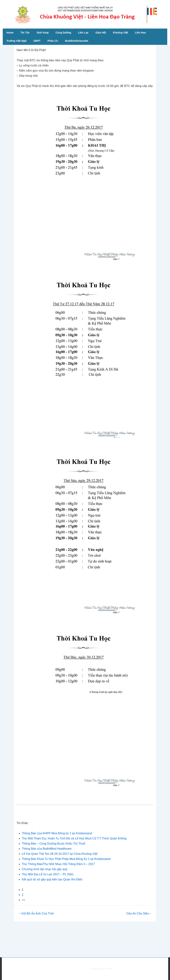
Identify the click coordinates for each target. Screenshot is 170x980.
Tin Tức (25, 33)
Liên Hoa (140, 33)
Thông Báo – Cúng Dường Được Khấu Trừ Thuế (53, 844)
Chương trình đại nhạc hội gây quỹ (45, 869)
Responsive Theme (102, 969)
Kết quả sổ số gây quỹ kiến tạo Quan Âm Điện (52, 879)
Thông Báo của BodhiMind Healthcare (47, 849)
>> (24, 900)
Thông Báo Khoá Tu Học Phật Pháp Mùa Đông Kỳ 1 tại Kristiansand (66, 859)
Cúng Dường (63, 33)
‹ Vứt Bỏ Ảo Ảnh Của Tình (37, 913)
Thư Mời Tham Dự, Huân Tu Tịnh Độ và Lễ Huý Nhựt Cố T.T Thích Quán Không (74, 838)
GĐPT (37, 41)
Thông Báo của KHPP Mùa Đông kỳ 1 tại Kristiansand (57, 833)
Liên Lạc (83, 33)
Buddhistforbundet (77, 41)
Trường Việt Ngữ (16, 41)
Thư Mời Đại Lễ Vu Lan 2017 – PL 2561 (48, 874)
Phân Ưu (53, 41)
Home (10, 33)
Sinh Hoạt (43, 33)
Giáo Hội (101, 33)
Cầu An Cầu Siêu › (139, 913)
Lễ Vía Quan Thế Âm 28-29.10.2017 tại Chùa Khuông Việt (60, 854)
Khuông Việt (120, 33)
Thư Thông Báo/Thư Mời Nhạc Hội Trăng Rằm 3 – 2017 (58, 864)
